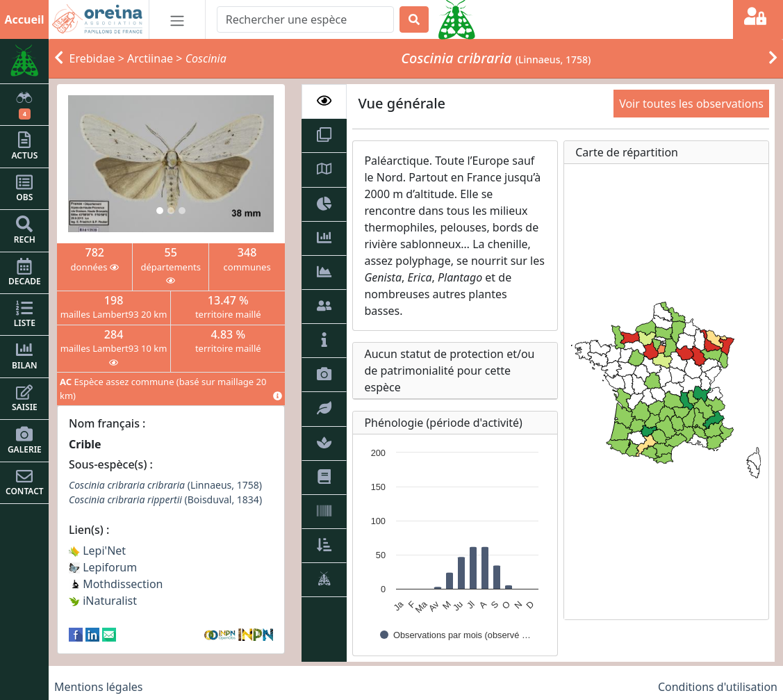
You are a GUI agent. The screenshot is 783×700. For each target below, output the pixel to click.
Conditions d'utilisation (718, 687)
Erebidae (92, 58)
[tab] (324, 101)
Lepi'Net (97, 551)
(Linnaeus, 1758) (165, 485)
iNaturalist (103, 601)
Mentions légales (99, 687)
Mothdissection (116, 584)
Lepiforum (103, 567)
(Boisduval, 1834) (165, 499)
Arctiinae (150, 58)
